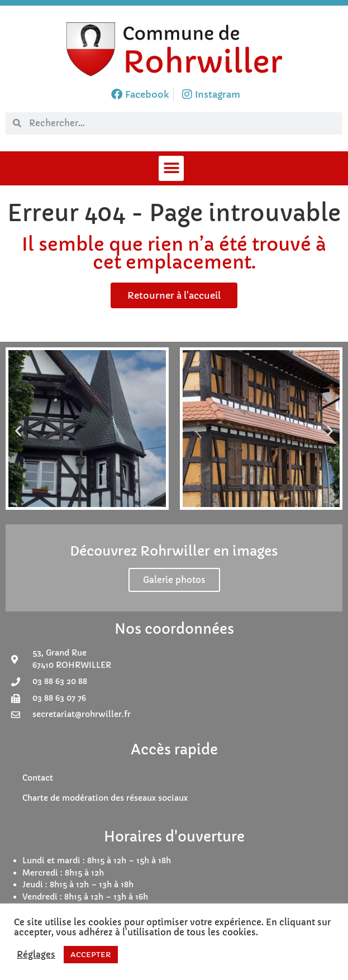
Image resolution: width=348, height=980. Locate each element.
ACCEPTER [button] (91, 955)
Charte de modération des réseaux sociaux (105, 798)
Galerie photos (174, 580)
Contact (38, 778)
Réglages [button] (36, 955)
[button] (171, 168)
